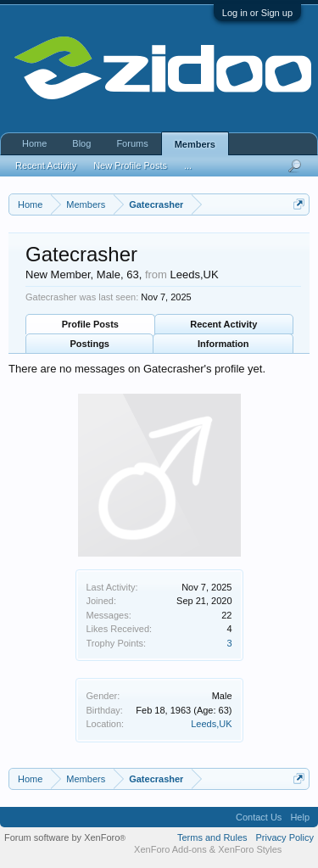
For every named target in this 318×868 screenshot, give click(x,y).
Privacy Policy (285, 837)
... (188, 165)
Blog (81, 143)
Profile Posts (90, 324)
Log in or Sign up (257, 13)
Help (300, 817)
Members (195, 144)
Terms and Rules (212, 837)
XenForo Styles (250, 849)
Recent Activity (223, 324)
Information (223, 344)
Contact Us (259, 817)
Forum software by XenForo (65, 837)
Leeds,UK (211, 724)
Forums (132, 143)
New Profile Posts (130, 165)
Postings (90, 344)
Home (34, 143)
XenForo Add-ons (170, 849)
